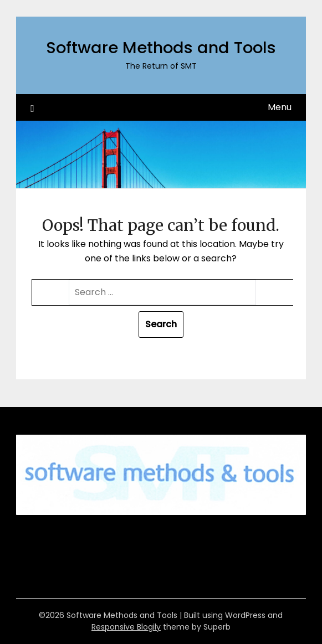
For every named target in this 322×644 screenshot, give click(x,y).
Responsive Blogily (126, 627)
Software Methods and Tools (161, 48)
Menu (280, 107)
